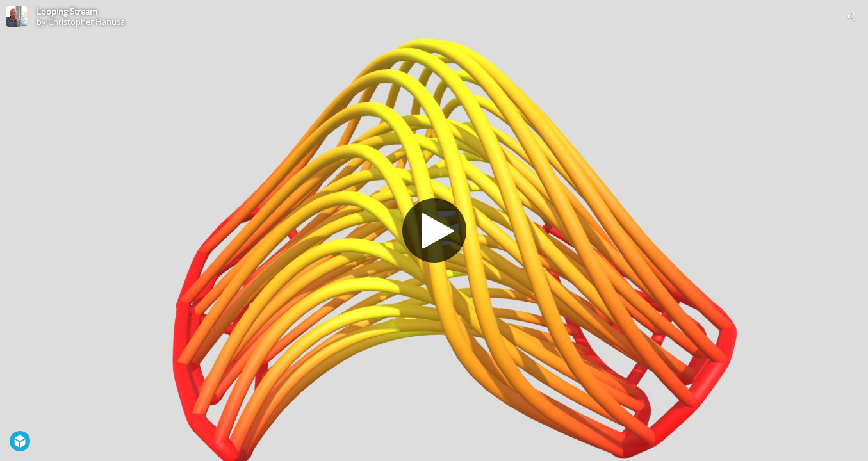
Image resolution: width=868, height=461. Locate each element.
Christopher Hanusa (86, 22)
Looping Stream (67, 12)
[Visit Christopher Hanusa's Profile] (17, 17)
